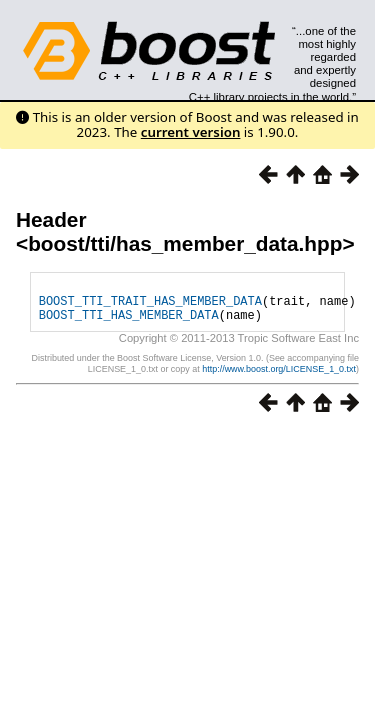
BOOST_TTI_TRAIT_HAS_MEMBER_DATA (150, 306)
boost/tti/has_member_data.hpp (185, 243)
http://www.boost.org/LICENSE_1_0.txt (279, 378)
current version (191, 132)
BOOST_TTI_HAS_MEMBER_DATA (129, 323)
